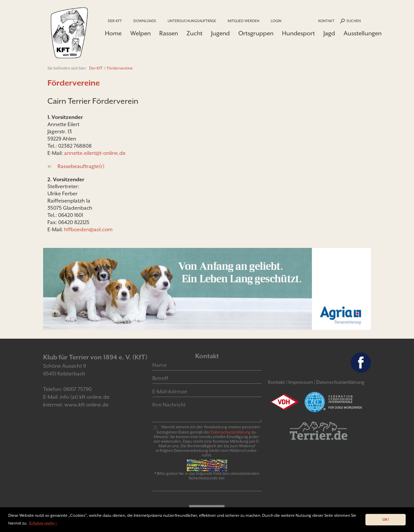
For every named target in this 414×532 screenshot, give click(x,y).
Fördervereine (120, 68)
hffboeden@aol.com (88, 229)
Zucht (194, 33)
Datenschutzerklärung (340, 382)
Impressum (301, 382)
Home (113, 33)
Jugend (220, 33)
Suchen (354, 21)
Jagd (329, 33)
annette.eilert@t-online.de (95, 153)
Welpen (140, 33)
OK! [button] (386, 520)
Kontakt (326, 21)
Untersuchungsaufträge (192, 21)
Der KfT (115, 21)
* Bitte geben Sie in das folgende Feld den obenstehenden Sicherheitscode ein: (207, 476)
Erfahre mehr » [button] (43, 523)
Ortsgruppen (256, 33)
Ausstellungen (363, 33)
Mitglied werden (244, 21)
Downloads (145, 21)
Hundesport (298, 33)
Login (276, 21)
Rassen (169, 33)
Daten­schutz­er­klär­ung (231, 432)
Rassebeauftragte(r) (81, 166)
